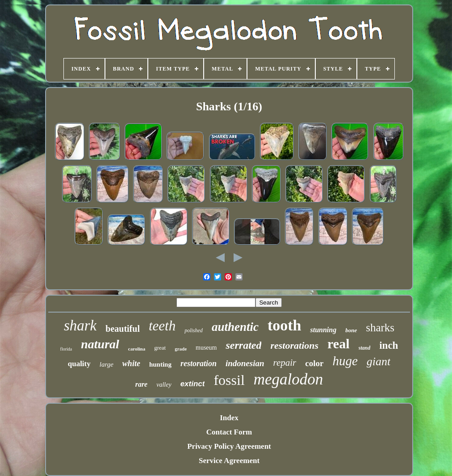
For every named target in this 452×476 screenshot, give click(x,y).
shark (80, 326)
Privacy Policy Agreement (229, 446)
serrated (243, 345)
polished (194, 330)
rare (142, 384)
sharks (380, 328)
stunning (323, 330)
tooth (285, 325)
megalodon (289, 379)
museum (206, 348)
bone (351, 330)
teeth (162, 326)
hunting (160, 364)
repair (285, 363)
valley (164, 385)
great (160, 348)
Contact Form (229, 432)
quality (79, 364)
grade (181, 349)
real (338, 344)
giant (379, 361)
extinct (193, 384)
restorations (294, 345)
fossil (229, 380)
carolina (137, 349)
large (107, 364)
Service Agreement (229, 461)
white (131, 363)
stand (365, 348)
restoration (199, 363)
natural (100, 344)
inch (389, 345)
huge (345, 361)
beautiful (123, 329)
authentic (235, 327)
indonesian (245, 363)
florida (66, 349)
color (314, 363)
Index (229, 418)
